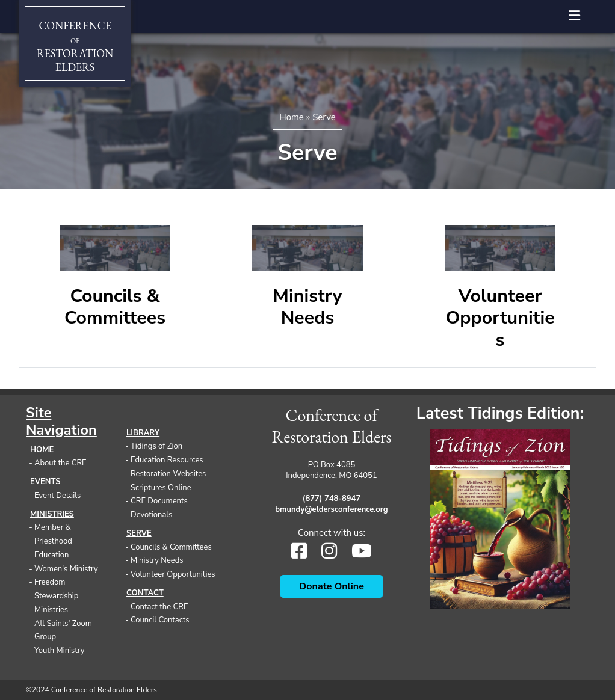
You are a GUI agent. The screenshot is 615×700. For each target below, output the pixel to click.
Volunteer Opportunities (500, 318)
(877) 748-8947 (332, 499)
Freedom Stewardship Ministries (56, 596)
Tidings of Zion (156, 446)
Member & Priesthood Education (53, 541)
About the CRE (60, 463)
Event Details (57, 496)
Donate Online (332, 586)
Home (292, 117)
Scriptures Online (161, 488)
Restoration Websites (168, 474)
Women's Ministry (66, 569)
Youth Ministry (60, 651)
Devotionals (151, 515)
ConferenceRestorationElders (75, 46)
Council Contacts (160, 620)
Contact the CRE (159, 607)
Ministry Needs (308, 307)
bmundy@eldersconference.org (331, 509)
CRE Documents (159, 501)
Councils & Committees (115, 307)
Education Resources (167, 460)
